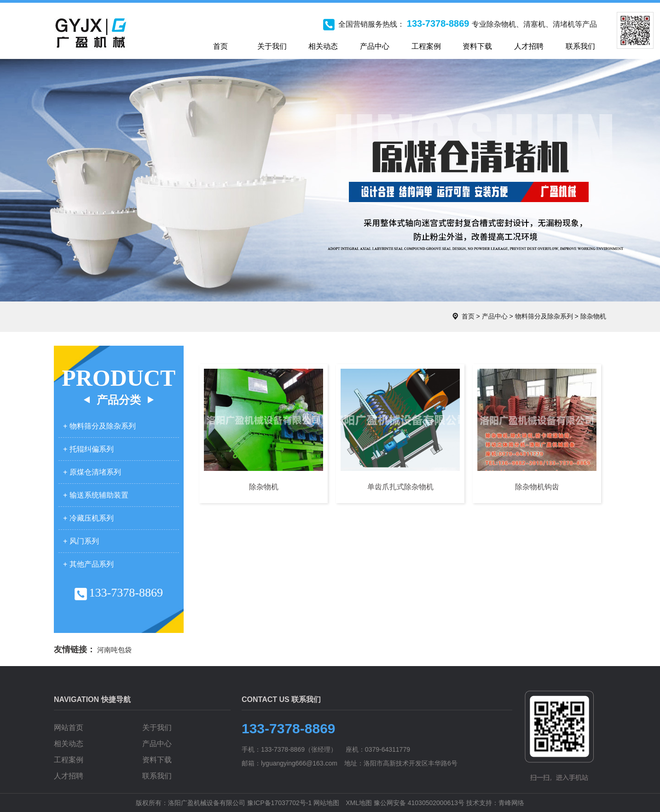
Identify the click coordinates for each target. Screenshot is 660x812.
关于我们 (157, 728)
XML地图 (359, 803)
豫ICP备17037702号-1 (279, 803)
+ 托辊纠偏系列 (88, 449)
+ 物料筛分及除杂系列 (99, 426)
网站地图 (326, 803)
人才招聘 (69, 776)
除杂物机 (593, 316)
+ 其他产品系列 (88, 564)
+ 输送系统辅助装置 (96, 495)
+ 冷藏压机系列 (88, 518)
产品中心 (495, 316)
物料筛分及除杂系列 (544, 316)
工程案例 (69, 760)
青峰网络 (511, 803)
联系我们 (157, 776)
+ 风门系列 (81, 541)
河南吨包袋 (114, 650)
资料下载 (157, 760)
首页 (468, 316)
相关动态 (69, 744)
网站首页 (69, 728)
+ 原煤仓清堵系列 (92, 472)
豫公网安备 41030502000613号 (419, 803)
